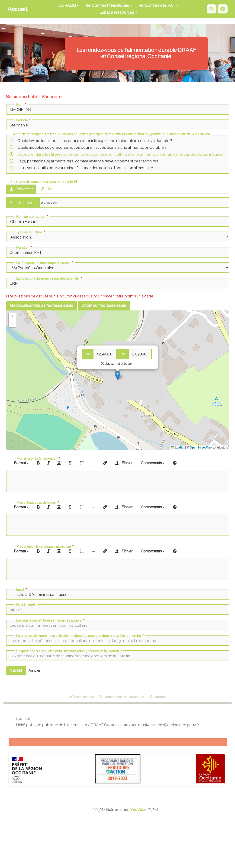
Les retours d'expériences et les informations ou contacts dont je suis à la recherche (80, 636)
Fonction (25, 248)
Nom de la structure (33, 217)
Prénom (24, 120)
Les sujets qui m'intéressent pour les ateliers (51, 620)
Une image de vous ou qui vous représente (43, 182)
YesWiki (140, 810)
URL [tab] (47, 189)
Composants (153, 463)
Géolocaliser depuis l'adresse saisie (42, 305)
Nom (22, 105)
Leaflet (178, 447)
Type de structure (31, 232)
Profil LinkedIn (26, 605)
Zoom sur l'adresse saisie (104, 305)
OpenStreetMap (201, 447)
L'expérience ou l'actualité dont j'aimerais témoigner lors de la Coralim (69, 651)
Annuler (34, 670)
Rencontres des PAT (158, 5)
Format (21, 463)
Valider (16, 670)
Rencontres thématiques (109, 5)
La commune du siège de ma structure (49, 278)
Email (22, 590)
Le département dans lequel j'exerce (45, 263)
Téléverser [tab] (21, 189)
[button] (117, 375)
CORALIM (69, 5)
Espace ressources (118, 12)
